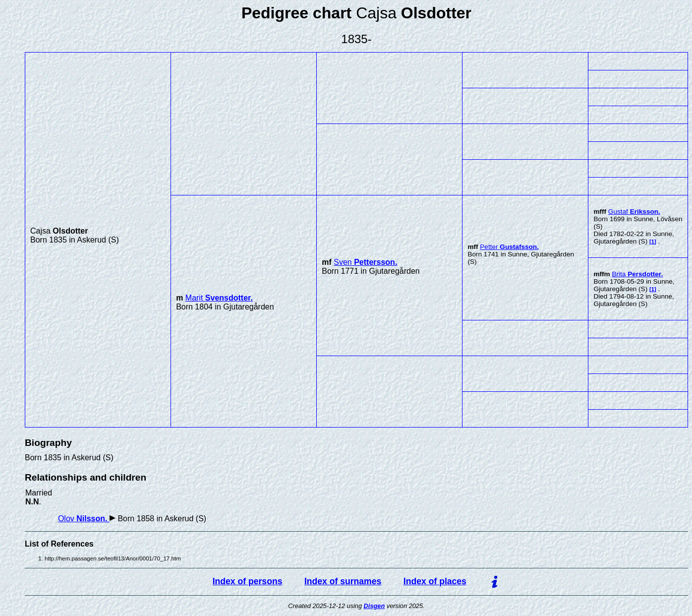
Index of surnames (343, 581)
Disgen (375, 606)
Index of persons (248, 581)
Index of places (435, 581)
